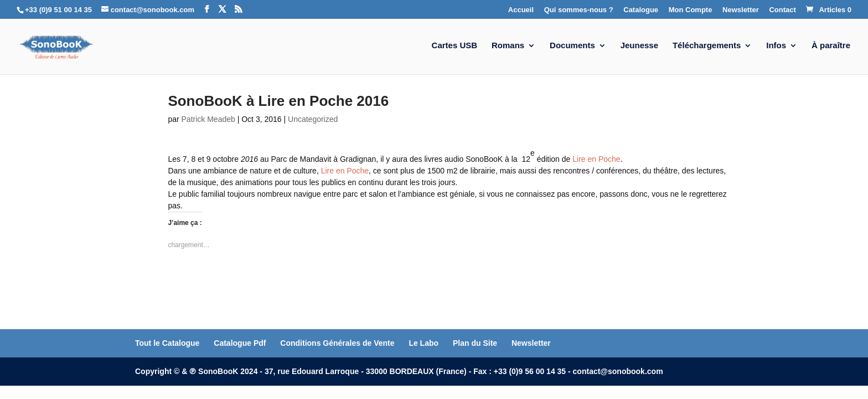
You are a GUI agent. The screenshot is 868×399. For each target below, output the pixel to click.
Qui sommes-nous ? (579, 10)
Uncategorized (313, 119)
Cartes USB (455, 46)
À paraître (831, 46)
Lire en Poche (596, 159)
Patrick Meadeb (208, 119)
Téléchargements (707, 46)
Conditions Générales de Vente (337, 343)
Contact (782, 10)
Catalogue (641, 10)
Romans (508, 46)
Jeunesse (639, 46)
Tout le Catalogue (167, 343)
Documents (572, 46)
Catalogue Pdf (240, 343)
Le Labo (423, 343)
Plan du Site (475, 343)
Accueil (521, 10)
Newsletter (741, 10)
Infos (776, 46)
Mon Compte (691, 10)
